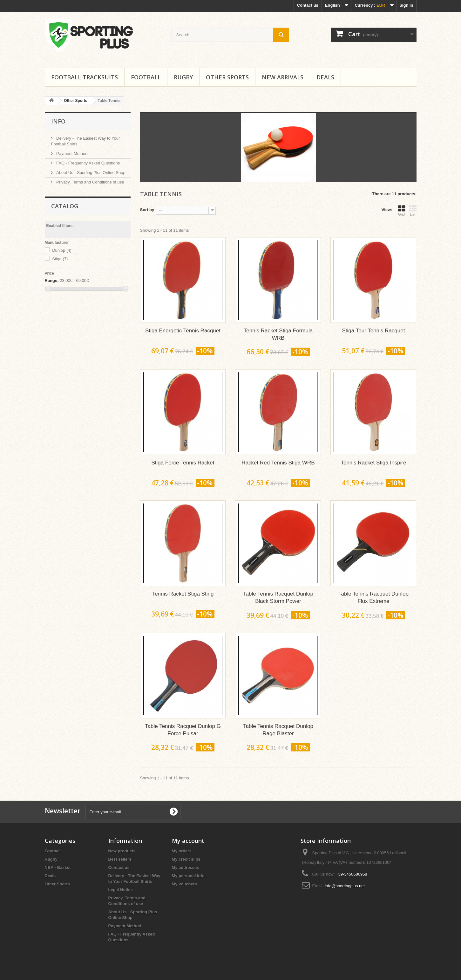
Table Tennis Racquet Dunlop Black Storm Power (278, 597)
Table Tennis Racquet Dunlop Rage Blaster (278, 730)
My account (188, 841)
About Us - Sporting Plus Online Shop (90, 173)
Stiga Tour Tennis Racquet (374, 331)
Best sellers (120, 859)
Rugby (183, 77)
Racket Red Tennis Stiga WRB (278, 463)
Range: (52, 280)
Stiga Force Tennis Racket (183, 463)
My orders (182, 851)
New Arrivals (283, 77)
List (413, 210)
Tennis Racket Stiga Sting (183, 594)
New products (122, 851)
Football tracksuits (85, 77)
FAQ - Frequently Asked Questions (88, 163)
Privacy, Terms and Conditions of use (90, 182)
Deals (325, 77)
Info (58, 121)
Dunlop (62, 250)
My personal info (188, 876)
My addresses (186, 867)
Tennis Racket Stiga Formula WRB (278, 334)
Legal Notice (121, 890)
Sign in (406, 5)
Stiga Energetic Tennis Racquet (183, 331)
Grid (402, 210)
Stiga (60, 259)
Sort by (147, 210)
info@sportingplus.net (345, 886)
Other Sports (227, 77)
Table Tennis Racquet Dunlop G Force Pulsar (183, 730)
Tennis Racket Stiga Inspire (373, 463)
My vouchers (184, 884)
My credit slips (186, 859)
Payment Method (71, 153)
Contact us (308, 5)
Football (146, 77)
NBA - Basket (58, 867)
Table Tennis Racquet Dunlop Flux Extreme (373, 597)
